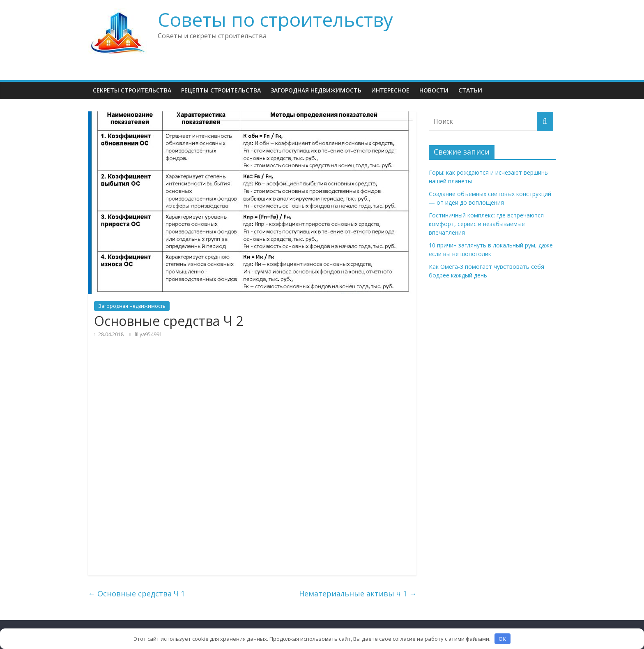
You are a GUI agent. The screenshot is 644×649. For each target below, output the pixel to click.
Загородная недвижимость (316, 90)
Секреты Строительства (132, 90)
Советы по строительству (275, 19)
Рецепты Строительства (221, 90)
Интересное (390, 90)
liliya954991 (148, 334)
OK (502, 639)
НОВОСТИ (434, 90)
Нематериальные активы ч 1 (358, 594)
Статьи (470, 90)
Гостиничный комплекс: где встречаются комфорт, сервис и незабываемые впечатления (486, 224)
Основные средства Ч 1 (136, 594)
